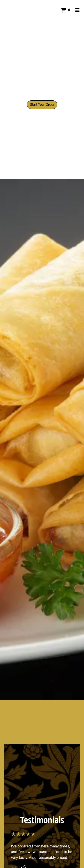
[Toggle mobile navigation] (77, 10)
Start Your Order (42, 105)
